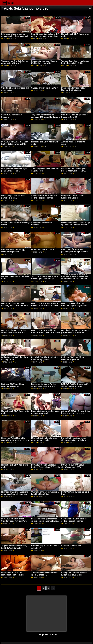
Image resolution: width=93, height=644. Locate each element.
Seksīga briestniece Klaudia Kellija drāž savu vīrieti (44, 62)
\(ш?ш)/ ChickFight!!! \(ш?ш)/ (44, 88)
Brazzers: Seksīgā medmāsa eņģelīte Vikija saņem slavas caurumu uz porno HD (44, 521)
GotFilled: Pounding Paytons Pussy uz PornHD (74, 116)
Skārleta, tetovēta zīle (71, 546)
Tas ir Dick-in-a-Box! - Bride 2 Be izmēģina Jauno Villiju (45, 278)
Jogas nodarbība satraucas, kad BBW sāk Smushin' (14, 547)
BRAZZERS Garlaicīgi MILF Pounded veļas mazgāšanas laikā (74, 305)
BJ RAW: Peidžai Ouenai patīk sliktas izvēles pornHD (75, 385)
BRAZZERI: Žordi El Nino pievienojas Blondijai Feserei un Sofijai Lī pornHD (74, 252)
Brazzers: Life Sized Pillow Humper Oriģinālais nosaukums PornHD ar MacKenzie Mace (73, 91)
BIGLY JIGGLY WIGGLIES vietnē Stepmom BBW (73, 466)
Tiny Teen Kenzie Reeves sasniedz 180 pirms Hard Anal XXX (45, 117)
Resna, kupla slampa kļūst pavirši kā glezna (13, 197)
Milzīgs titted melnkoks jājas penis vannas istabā (14, 170)
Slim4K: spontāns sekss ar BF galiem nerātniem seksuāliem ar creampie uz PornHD (45, 36)
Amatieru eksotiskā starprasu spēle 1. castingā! (45, 574)
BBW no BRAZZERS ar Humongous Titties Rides (13, 574)
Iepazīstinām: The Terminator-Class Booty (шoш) (45, 358)
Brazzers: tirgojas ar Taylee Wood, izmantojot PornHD (14, 331)
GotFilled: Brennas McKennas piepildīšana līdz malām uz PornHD (75, 333)
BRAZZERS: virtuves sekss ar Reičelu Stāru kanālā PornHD (45, 304)
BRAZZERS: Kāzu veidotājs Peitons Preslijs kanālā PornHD (45, 331)
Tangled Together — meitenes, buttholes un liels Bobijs (75, 62)
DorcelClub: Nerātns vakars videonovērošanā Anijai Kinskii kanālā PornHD (75, 440)
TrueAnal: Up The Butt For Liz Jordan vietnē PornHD (15, 62)
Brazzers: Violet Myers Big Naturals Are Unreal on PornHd (15, 439)
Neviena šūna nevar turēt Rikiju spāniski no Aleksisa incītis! (75, 224)
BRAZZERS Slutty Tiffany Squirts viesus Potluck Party (14, 520)
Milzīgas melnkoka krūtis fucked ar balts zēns (72, 197)
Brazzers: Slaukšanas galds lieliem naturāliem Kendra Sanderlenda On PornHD (74, 171)
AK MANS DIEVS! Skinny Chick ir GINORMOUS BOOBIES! (75, 412)
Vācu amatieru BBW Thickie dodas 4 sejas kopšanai (44, 197)
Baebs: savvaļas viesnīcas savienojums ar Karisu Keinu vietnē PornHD (14, 305)
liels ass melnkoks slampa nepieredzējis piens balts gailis (15, 35)
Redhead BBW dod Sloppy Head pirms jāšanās (13, 251)
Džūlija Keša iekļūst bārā (42, 249)
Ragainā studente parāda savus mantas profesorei (46, 412)
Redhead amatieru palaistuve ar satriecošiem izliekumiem (74, 278)
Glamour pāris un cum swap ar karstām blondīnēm (45, 493)
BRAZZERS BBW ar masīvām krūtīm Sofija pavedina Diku (15, 143)
